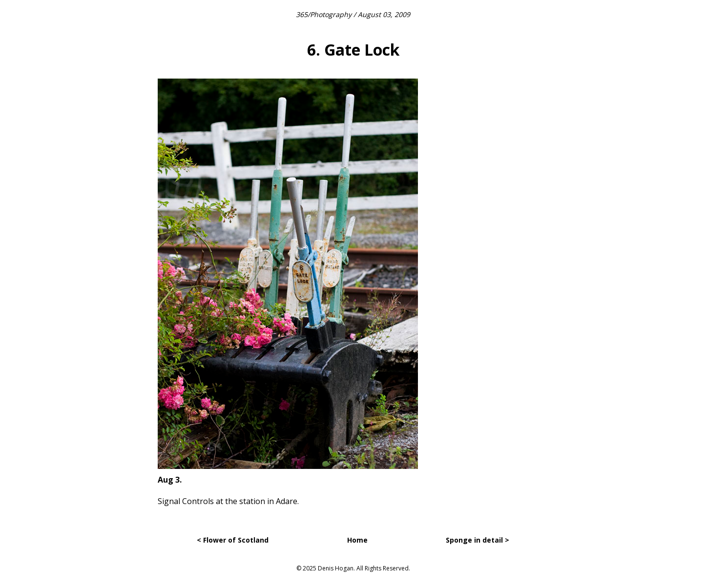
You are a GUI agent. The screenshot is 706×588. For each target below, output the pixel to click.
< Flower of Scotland (233, 540)
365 (302, 14)
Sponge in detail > (478, 540)
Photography (331, 14)
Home (357, 540)
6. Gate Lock (353, 50)
